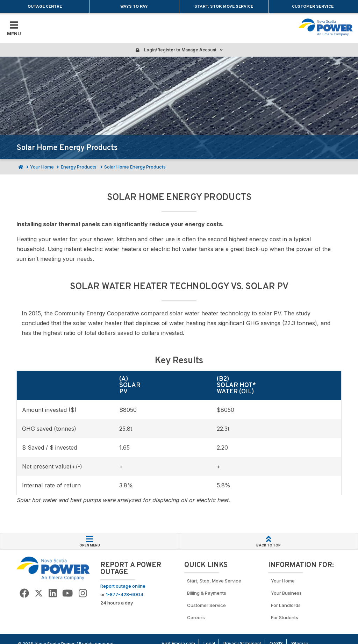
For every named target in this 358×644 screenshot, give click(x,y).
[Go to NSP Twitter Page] (39, 593)
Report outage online (123, 586)
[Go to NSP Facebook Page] (24, 593)
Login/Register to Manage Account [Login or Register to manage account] (179, 50)
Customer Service (313, 7)
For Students (285, 617)
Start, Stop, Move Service (224, 7)
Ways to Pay (134, 7)
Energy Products (79, 167)
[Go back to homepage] (326, 27)
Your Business (287, 593)
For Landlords (286, 605)
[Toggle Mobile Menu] (14, 28)
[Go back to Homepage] (53, 568)
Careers (196, 617)
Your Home (42, 167)
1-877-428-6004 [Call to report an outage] (125, 594)
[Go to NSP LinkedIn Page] (53, 593)
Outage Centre (45, 7)
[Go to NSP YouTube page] (67, 593)
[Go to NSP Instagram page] (83, 593)
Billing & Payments (207, 593)
